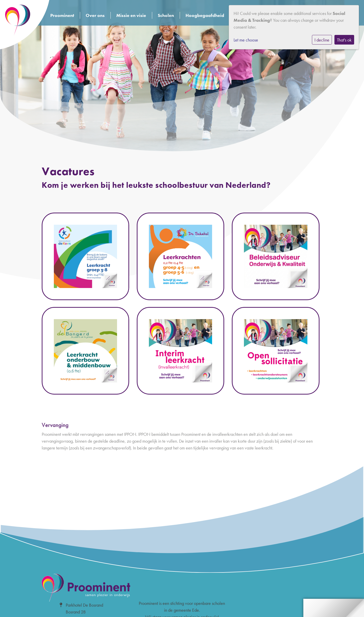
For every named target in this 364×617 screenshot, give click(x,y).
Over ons (95, 15)
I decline (322, 40)
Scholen (166, 15)
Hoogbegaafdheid (205, 15)
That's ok (344, 40)
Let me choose (246, 40)
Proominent (62, 15)
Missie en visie (131, 15)
